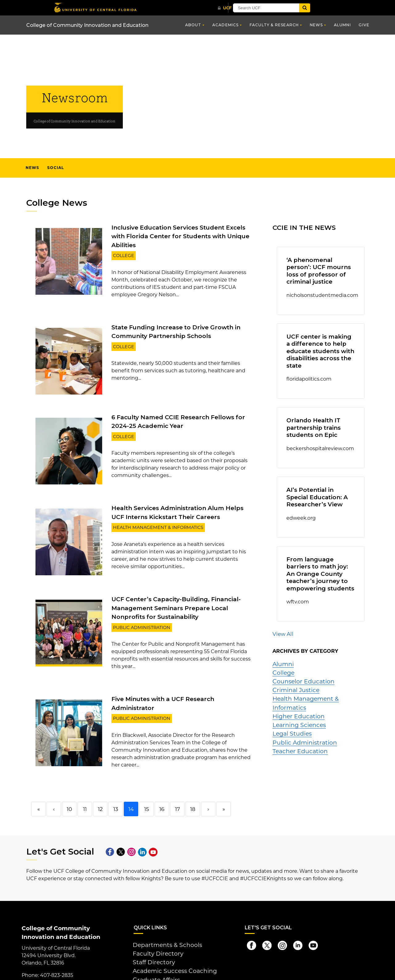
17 (177, 786)
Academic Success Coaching (168, 943)
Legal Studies (289, 687)
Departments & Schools (162, 921)
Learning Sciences (295, 680)
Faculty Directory (154, 928)
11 (85, 786)
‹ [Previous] (54, 786)
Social (56, 168)
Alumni (342, 25)
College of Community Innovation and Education (87, 25)
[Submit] (337, 8)
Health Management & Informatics (152, 515)
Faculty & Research (274, 25)
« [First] (39, 786)
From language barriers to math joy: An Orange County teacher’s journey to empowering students (320, 552)
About (193, 25)
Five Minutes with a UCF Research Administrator (180, 684)
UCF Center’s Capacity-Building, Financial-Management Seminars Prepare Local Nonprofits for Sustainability (181, 595)
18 (193, 786)
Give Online (148, 962)
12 (100, 786)
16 (162, 786)
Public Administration (138, 613)
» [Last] (224, 786)
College (122, 245)
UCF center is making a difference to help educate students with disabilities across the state (316, 344)
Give (364, 25)
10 (69, 786)
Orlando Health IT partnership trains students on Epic (309, 416)
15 (146, 786)
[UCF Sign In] (237, 8)
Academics (226, 25)
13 (116, 786)
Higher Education (294, 672)
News (316, 25)
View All (281, 606)
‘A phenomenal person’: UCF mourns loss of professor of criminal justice (316, 269)
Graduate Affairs (152, 950)
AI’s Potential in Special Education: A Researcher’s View (320, 482)
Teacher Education (296, 702)
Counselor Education (299, 650)
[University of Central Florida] (98, 8)
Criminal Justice (292, 657)
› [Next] (208, 786)
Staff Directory (150, 935)
